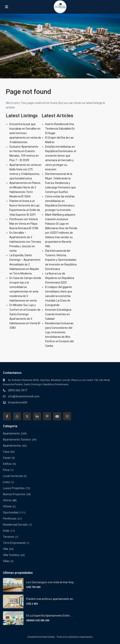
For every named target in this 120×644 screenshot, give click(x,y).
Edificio (7, 464)
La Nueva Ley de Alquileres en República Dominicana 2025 (60, 278)
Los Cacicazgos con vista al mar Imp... (51, 582)
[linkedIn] (37, 416)
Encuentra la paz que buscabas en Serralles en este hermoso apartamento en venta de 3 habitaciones (25, 133)
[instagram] (67, 416)
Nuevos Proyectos (14, 494)
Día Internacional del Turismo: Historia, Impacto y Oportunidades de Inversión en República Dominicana (61, 260)
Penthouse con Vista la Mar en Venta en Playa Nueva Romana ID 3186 (24, 224)
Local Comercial (13, 476)
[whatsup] (17, 416)
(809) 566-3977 (18, 390)
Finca (6, 470)
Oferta (7, 500)
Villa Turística (11, 555)
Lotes (6, 482)
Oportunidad (11, 512)
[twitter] (27, 416)
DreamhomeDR (18, 402)
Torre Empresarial (14, 543)
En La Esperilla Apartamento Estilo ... (49, 616)
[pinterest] (47, 416)
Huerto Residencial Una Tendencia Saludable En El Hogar (60, 129)
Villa (5, 549)
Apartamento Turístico (17, 440)
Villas (6, 561)
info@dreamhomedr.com (24, 396)
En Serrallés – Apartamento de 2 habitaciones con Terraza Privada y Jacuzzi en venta (25, 242)
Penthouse (10, 519)
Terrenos (9, 537)
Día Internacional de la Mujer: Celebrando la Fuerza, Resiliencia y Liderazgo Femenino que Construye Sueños (60, 183)
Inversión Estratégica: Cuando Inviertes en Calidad (58, 314)
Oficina (7, 506)
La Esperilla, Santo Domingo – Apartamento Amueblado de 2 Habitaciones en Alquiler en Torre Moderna (25, 264)
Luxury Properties (14, 488)
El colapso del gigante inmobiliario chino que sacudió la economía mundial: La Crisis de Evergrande (59, 296)
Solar (6, 531)
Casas (7, 458)
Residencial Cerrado (15, 525)
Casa (6, 452)
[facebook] (7, 416)
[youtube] (57, 416)
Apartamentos (12, 446)
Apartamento (11, 433)
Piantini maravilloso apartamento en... (51, 599)
